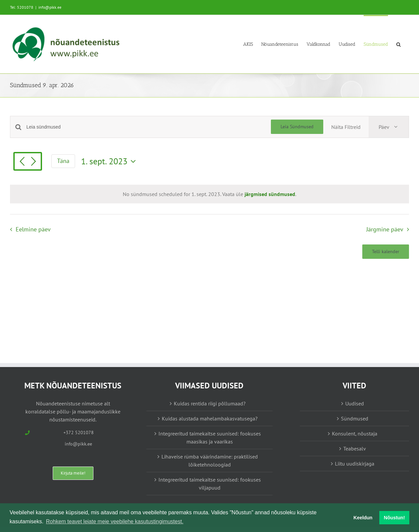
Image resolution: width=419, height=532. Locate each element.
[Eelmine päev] (22, 162)
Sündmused (355, 418)
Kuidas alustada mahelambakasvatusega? (210, 418)
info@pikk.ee (50, 7)
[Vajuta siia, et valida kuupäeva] (110, 161)
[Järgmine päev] (33, 162)
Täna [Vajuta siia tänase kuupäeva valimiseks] (63, 161)
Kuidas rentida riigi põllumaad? (210, 403)
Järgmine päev (385, 229)
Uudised (355, 403)
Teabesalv (355, 449)
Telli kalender (386, 252)
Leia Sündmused (297, 127)
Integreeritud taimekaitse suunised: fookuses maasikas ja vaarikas (210, 437)
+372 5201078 (79, 432)
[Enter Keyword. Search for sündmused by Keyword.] (149, 127)
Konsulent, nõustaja (355, 433)
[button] (398, 44)
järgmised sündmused (270, 194)
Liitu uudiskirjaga (355, 464)
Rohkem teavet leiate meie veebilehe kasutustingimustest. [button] (115, 521)
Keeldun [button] (363, 518)
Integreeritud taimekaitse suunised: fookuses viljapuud (210, 484)
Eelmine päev (33, 229)
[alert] (209, 194)
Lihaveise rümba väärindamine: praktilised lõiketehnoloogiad (210, 461)
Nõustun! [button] (394, 518)
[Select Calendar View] (389, 127)
